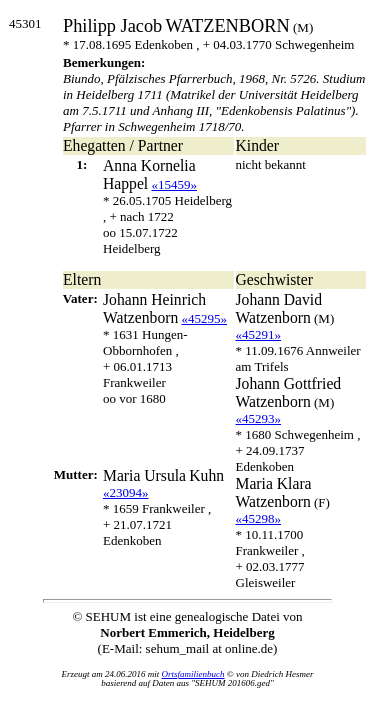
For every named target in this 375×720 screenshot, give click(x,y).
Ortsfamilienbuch (193, 674)
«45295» (205, 318)
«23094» (126, 492)
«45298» (259, 518)
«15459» (174, 184)
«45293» (259, 418)
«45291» (259, 334)
